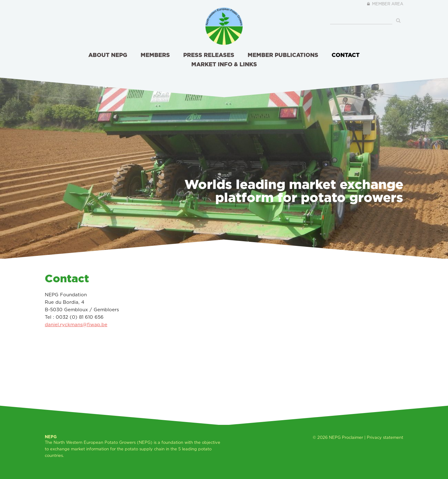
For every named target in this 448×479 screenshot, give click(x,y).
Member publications (283, 55)
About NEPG (108, 55)
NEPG (335, 437)
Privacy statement (385, 437)
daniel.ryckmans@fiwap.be (76, 324)
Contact (346, 55)
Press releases (209, 55)
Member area (384, 4)
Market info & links (224, 64)
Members (155, 55)
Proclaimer (352, 437)
